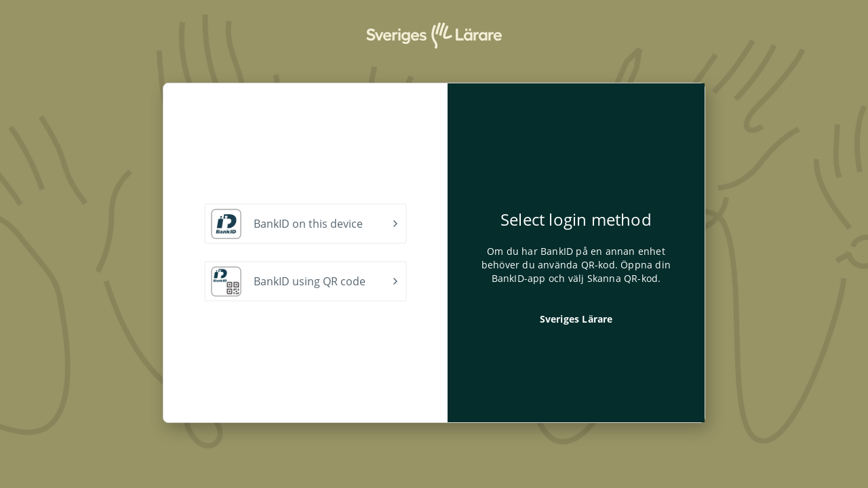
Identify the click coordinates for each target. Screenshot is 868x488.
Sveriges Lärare (576, 319)
